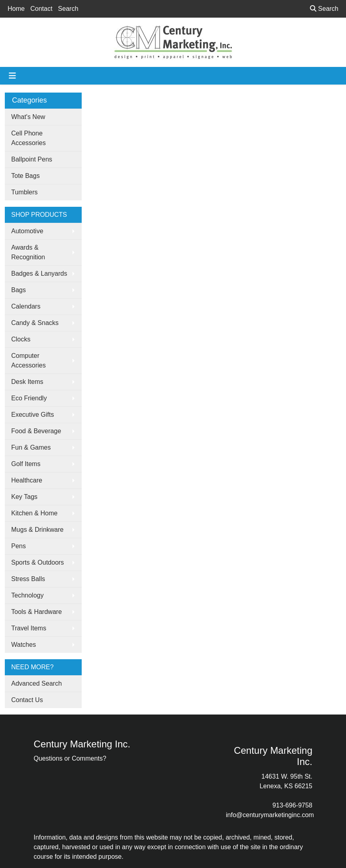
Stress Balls (28, 579)
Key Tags (24, 497)
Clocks (21, 339)
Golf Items (26, 464)
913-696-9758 (292, 805)
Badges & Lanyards (39, 274)
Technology (27, 595)
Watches (24, 645)
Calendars (26, 306)
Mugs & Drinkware (37, 530)
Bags (18, 290)
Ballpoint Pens (32, 159)
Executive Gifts (33, 415)
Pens (18, 546)
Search (68, 9)
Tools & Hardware (36, 612)
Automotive (27, 231)
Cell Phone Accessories (28, 138)
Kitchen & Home (34, 513)
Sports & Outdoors (38, 562)
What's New (28, 117)
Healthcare (27, 480)
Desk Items (27, 382)
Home (16, 9)
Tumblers (24, 192)
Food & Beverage (36, 431)
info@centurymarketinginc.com (270, 815)
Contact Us (27, 700)
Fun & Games (31, 447)
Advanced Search (36, 683)
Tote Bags (25, 176)
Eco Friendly (29, 398)
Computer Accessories (28, 360)
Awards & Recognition (28, 252)
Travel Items (29, 628)
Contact (41, 9)
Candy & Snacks (35, 323)
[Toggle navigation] (12, 76)
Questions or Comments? (70, 758)
